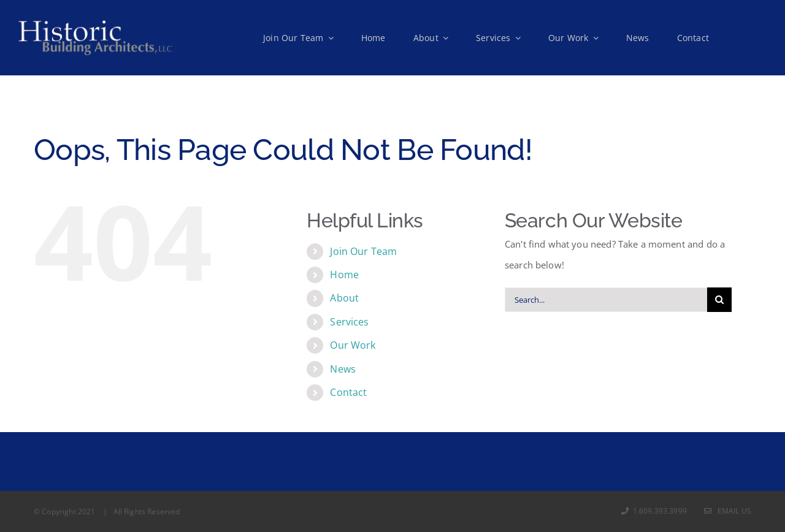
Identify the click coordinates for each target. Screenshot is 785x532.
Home (344, 275)
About (344, 298)
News (343, 369)
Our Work (353, 345)
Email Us (728, 511)
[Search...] (606, 300)
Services (349, 322)
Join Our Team (363, 251)
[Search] (719, 300)
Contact (348, 392)
